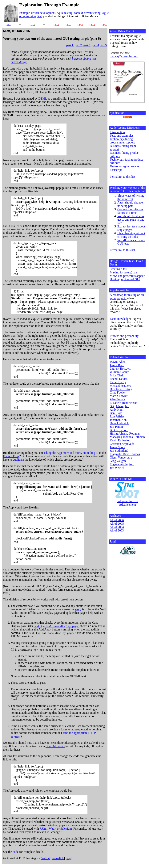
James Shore (117, 447)
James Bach (117, 365)
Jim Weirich (117, 468)
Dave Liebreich (119, 423)
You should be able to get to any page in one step (131, 220)
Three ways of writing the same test (131, 197)
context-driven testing (87, 13)
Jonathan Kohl (119, 420)
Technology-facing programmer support (122, 141)
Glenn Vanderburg (121, 457)
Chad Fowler (118, 392)
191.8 (8, 25)
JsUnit (44, 829)
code (16, 852)
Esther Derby (118, 382)
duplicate (18, 460)
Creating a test (119, 269)
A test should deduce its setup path (130, 204)
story (78, 609)
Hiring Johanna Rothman (125, 434)
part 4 (95, 45)
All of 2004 (117, 527)
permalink (58, 858)
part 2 (78, 45)
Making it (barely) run (123, 272)
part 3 (87, 45)
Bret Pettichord (119, 430)
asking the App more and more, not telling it (71, 453)
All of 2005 (117, 524)
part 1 (70, 45)
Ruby (41, 16)
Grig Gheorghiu (119, 406)
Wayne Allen (118, 362)
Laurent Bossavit (120, 369)
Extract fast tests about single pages (131, 228)
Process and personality (124, 336)
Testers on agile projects (125, 166)
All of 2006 (117, 520)
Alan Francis (118, 399)
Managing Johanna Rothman (127, 437)
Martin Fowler (119, 396)
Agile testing (65, 13)
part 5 (103, 45)
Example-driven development (37, 13)
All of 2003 (117, 530)
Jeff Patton (116, 427)
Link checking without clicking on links (131, 235)
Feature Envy (11, 456)
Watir (52, 829)
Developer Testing (121, 389)
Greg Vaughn (118, 461)
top (69, 858)
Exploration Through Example (49, 5)
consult (116, 36)
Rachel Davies (119, 379)
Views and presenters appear (127, 276)
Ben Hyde (116, 413)
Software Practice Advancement (127, 503)
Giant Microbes (55, 746)
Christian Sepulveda (122, 444)
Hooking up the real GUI (125, 279)
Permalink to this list (122, 177)
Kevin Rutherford (121, 440)
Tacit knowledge (120, 319)
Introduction (117, 132)
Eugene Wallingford (122, 464)
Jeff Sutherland (119, 451)
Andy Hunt (117, 410)
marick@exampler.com (124, 56)
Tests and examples (122, 136)
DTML (43, 99)
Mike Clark (117, 375)
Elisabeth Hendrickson (124, 403)
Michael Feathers (120, 386)
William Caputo (119, 372)
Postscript (116, 170)
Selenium (66, 829)
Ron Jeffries (117, 416)
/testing (45, 858)
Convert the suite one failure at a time (130, 211)
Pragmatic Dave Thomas (125, 454)
